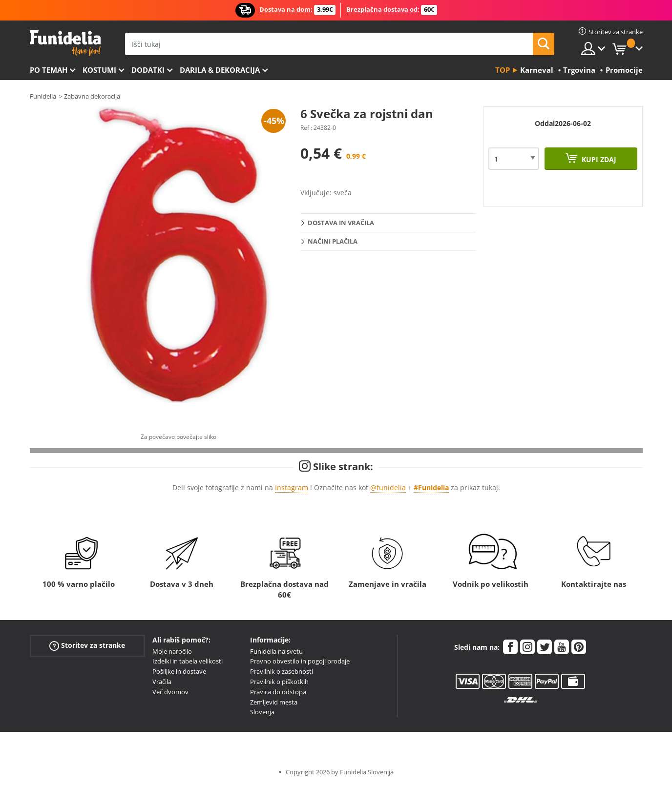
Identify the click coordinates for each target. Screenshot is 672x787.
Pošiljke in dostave (179, 671)
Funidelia (43, 96)
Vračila (162, 682)
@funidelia (388, 487)
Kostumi (99, 70)
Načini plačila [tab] (333, 241)
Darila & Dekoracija (220, 70)
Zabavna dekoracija (92, 96)
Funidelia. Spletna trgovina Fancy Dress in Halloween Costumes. (65, 43)
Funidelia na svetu (276, 651)
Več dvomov (170, 692)
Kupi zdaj (598, 159)
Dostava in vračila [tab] (341, 223)
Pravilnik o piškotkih (279, 682)
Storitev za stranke (87, 645)
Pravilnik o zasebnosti (282, 671)
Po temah (49, 70)
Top (503, 70)
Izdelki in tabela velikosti (188, 661)
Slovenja (262, 712)
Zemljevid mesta (274, 702)
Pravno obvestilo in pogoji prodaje (300, 661)
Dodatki (148, 70)
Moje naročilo (172, 651)
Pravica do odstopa (278, 692)
